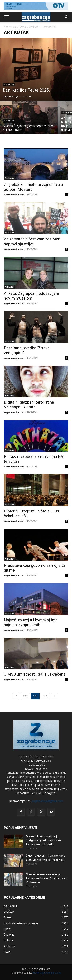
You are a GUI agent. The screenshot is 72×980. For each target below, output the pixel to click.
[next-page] (55, 696)
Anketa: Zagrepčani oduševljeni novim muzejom (31, 296)
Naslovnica (10, 27)
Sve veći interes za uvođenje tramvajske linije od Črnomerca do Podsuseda (47, 878)
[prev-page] (16, 696)
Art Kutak (34, 27)
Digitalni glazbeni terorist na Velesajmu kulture (29, 405)
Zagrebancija (11, 96)
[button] (7, 17)
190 (45, 696)
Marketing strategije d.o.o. (47, 973)
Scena (23, 27)
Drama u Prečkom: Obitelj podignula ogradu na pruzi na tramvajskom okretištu (44, 840)
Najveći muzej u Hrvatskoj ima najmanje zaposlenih (31, 622)
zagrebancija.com (14, 194)
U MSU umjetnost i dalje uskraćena (35, 674)
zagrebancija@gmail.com (47, 801)
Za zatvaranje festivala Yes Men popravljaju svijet (32, 241)
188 (25, 696)
